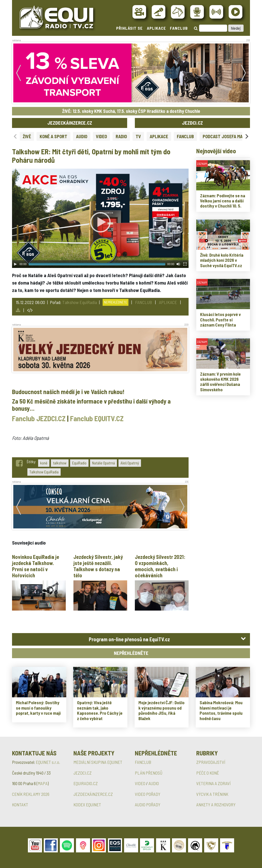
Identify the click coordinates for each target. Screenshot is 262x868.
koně (44, 463)
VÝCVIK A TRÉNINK (212, 794)
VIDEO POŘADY (148, 794)
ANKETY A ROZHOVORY (216, 805)
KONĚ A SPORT (53, 136)
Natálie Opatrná (103, 463)
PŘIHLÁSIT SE (129, 28)
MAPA (43, 783)
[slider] (97, 264)
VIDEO (101, 136)
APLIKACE (156, 28)
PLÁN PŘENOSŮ (149, 773)
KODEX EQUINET (87, 805)
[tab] (131, 639)
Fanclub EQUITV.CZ (97, 418)
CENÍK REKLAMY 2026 (31, 794)
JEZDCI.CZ (192, 123)
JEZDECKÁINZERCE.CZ (70, 123)
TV (138, 136)
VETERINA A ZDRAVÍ (213, 783)
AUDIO (82, 136)
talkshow (60, 463)
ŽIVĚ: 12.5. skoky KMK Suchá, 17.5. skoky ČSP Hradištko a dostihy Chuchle (131, 111)
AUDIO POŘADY (148, 805)
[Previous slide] (15, 136)
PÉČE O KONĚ (208, 773)
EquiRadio (79, 463)
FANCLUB (179, 28)
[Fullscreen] (185, 264)
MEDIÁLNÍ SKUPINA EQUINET (98, 762)
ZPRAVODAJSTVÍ (211, 762)
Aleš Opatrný (130, 463)
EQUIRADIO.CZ (86, 783)
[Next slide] (247, 136)
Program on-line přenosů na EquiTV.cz (129, 639)
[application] (100, 218)
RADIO (121, 136)
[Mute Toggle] (178, 264)
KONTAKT (20, 805)
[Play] (15, 264)
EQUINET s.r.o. (48, 762)
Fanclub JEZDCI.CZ (39, 418)
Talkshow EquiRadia (80, 302)
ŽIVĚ (27, 136)
